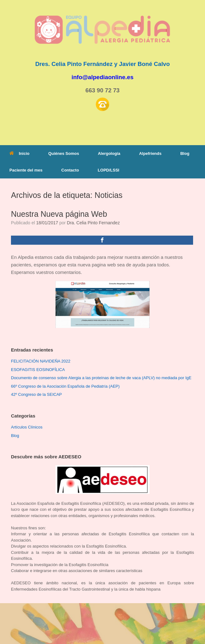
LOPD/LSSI (109, 170)
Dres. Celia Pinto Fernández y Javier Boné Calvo (102, 64)
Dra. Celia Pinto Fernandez (93, 223)
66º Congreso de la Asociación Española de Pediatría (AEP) (65, 386)
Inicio (19, 153)
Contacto (70, 170)
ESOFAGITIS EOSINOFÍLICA (38, 370)
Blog (185, 153)
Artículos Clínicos (27, 427)
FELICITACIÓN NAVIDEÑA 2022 (41, 361)
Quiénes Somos (64, 153)
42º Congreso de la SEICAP (36, 394)
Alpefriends (150, 153)
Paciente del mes (26, 170)
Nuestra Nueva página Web (59, 214)
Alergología (109, 153)
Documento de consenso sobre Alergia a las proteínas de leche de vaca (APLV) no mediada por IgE (101, 378)
